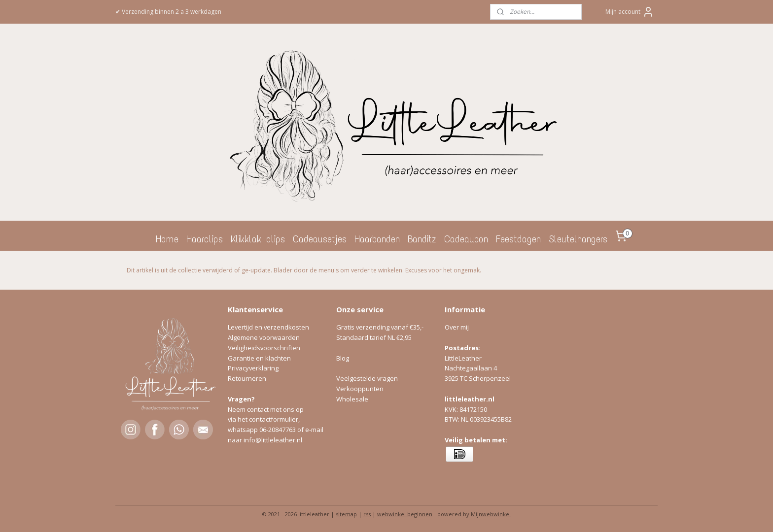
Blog (343, 358)
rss (367, 514)
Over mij (457, 327)
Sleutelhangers (578, 239)
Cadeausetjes (320, 239)
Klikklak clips (258, 239)
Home (167, 239)
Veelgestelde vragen (367, 378)
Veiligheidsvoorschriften (264, 348)
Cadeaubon (466, 239)
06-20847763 (278, 430)
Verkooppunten (360, 389)
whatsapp (244, 430)
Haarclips (205, 239)
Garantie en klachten (259, 358)
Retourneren (247, 378)
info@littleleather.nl (273, 440)
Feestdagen (518, 239)
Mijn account (630, 12)
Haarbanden (377, 239)
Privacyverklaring (253, 368)
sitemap (346, 514)
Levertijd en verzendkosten (268, 327)
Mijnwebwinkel (491, 514)
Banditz (422, 239)
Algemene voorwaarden (264, 337)
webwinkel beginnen (405, 514)
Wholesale (352, 399)
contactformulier (274, 419)
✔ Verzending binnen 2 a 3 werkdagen (168, 12)
